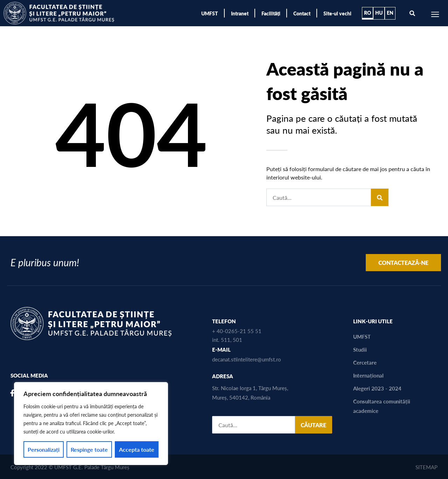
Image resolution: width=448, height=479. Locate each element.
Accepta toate (137, 449)
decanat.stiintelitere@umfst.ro (247, 359)
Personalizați (44, 449)
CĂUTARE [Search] (313, 425)
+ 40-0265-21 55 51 (237, 331)
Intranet (240, 13)
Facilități (271, 13)
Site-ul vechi (337, 13)
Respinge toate (89, 449)
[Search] (380, 197)
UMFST (210, 13)
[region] (91, 424)
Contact (302, 13)
